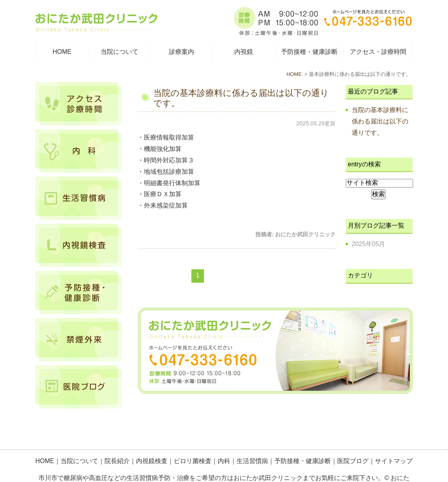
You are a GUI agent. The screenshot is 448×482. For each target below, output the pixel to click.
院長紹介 (117, 444)
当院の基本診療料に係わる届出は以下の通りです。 (380, 121)
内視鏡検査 (152, 444)
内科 (224, 444)
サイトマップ (394, 444)
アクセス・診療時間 (378, 52)
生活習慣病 (252, 444)
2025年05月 (368, 244)
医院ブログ (353, 444)
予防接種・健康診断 (303, 444)
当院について (79, 444)
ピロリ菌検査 (193, 444)
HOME (62, 52)
